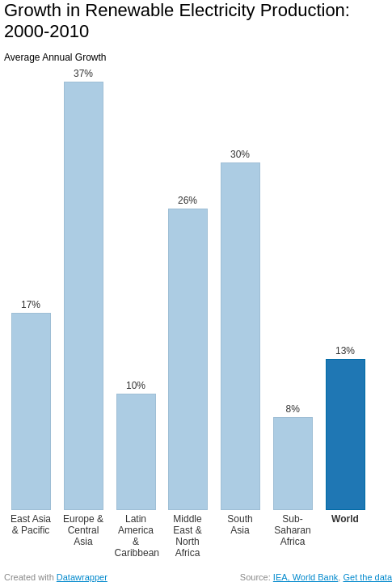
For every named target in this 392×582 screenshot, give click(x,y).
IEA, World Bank (306, 577)
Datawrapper (82, 577)
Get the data (367, 577)
